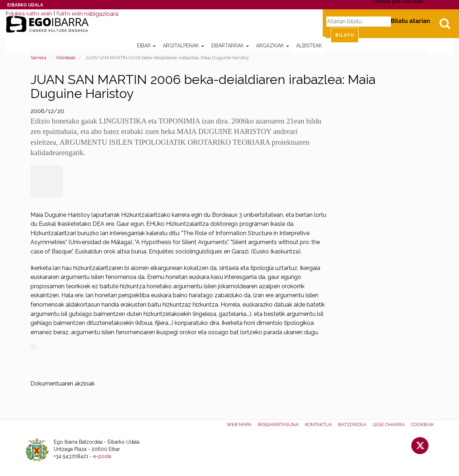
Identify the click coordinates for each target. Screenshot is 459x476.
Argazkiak (273, 46)
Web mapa (239, 424)
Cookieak (422, 424)
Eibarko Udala (25, 5)
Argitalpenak (183, 46)
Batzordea (352, 424)
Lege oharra (389, 424)
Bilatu (445, 24)
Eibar (146, 46)
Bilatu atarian (410, 21)
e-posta (102, 456)
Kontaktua (318, 424)
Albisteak (309, 46)
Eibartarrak (230, 46)
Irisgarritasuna (278, 424)
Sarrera (38, 58)
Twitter (420, 445)
